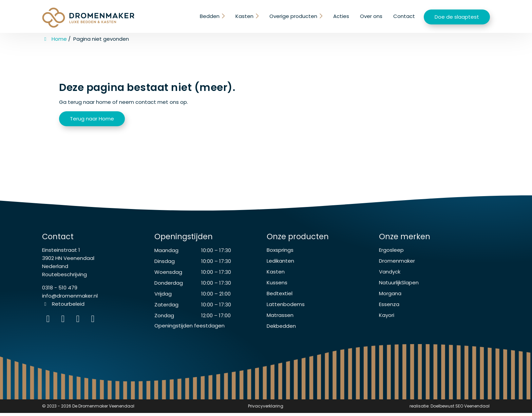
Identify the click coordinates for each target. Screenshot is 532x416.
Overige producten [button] (294, 16)
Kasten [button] (245, 16)
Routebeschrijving (64, 278)
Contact (404, 16)
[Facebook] (64, 324)
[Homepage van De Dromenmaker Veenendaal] (88, 18)
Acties (341, 16)
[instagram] (94, 324)
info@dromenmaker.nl (70, 299)
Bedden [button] (211, 16)
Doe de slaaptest (457, 17)
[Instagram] (50, 324)
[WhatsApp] (79, 324)
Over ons (371, 16)
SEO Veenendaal (472, 409)
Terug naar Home (92, 119)
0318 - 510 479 (60, 291)
